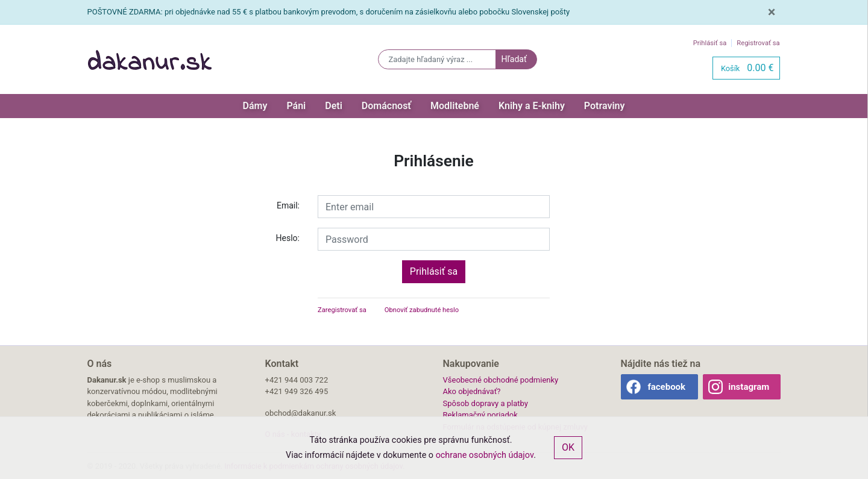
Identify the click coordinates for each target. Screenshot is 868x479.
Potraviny (605, 106)
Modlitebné (455, 106)
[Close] (772, 12)
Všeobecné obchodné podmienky (501, 380)
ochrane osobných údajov (485, 455)
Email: (288, 205)
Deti (334, 106)
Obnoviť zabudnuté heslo (422, 310)
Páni (296, 106)
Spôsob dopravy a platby (486, 403)
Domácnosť (386, 106)
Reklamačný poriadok (480, 415)
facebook (666, 387)
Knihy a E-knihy (532, 106)
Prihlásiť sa (710, 43)
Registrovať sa (758, 43)
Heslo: (288, 238)
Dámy (255, 106)
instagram (749, 387)
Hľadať (514, 59)
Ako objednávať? (472, 391)
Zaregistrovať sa (342, 310)
